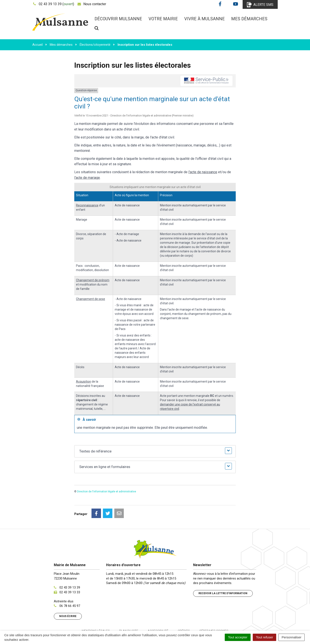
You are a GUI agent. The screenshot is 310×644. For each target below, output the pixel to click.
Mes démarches (249, 19)
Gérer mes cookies (214, 612)
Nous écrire (68, 597)
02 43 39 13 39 (70, 568)
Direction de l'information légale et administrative (107, 492)
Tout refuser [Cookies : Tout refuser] (264, 637)
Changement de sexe (91, 299)
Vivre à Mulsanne (205, 19)
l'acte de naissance (203, 172)
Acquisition (84, 382)
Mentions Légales (96, 612)
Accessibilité (158, 612)
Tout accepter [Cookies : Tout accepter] (238, 637)
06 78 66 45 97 (70, 587)
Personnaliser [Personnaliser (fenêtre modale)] (291, 637)
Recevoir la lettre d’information (223, 574)
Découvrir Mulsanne (118, 19)
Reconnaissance (87, 205)
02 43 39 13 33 (70, 573)
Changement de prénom (93, 280)
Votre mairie (163, 19)
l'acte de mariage (87, 178)
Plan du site (129, 612)
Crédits (184, 612)
